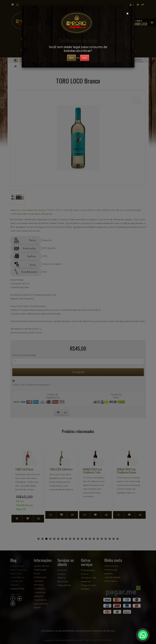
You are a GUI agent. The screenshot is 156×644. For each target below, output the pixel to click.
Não (85, 58)
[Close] (127, 13)
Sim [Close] (71, 58)
